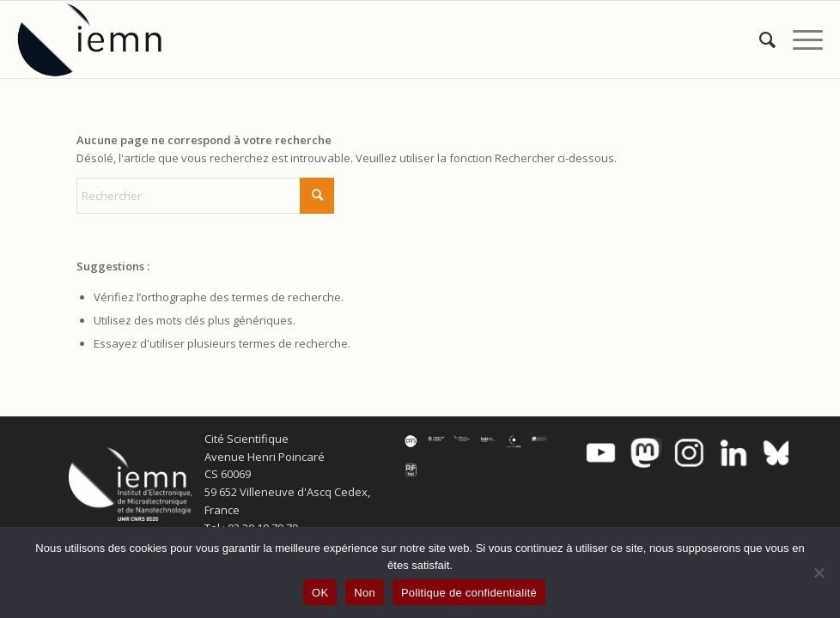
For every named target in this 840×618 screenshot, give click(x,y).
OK (320, 593)
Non (365, 593)
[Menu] (799, 39)
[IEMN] (101, 39)
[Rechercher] (759, 39)
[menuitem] (759, 39)
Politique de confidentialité (469, 593)
